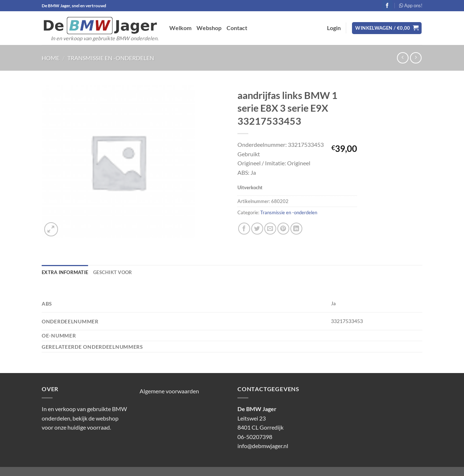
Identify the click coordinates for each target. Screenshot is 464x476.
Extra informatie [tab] (65, 272)
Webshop (209, 28)
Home (51, 58)
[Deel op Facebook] (244, 229)
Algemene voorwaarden (169, 391)
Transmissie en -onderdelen (111, 58)
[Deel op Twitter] (257, 229)
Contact (237, 28)
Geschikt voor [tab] (113, 272)
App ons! (411, 5)
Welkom (180, 28)
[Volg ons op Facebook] (387, 5)
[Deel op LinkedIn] (296, 229)
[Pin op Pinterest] (283, 229)
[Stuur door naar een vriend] (270, 229)
